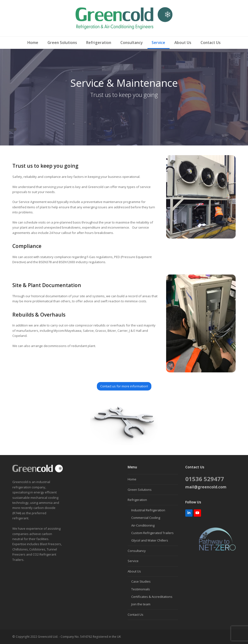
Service (133, 561)
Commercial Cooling (146, 518)
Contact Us (136, 615)
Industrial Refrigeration (148, 510)
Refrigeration (137, 500)
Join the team (141, 604)
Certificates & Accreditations (152, 597)
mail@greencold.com (206, 487)
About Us (134, 571)
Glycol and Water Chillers (150, 540)
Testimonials (141, 589)
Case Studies (141, 581)
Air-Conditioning (143, 525)
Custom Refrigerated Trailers (152, 533)
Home (132, 479)
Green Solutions (140, 490)
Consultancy (137, 551)
